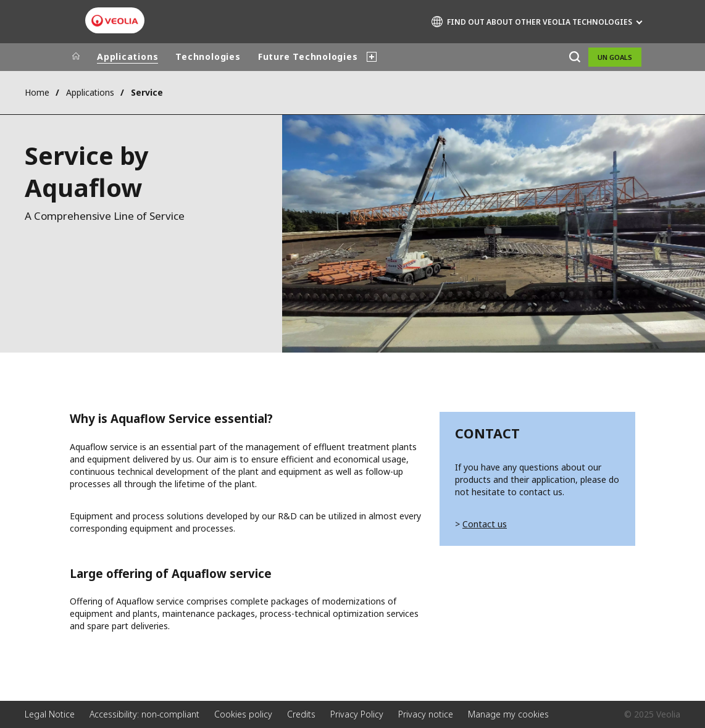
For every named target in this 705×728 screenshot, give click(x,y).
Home (37, 92)
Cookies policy (243, 714)
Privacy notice (426, 714)
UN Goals (615, 57)
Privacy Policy (357, 714)
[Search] (574, 57)
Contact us (485, 524)
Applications (127, 56)
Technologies (208, 56)
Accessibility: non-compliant (144, 714)
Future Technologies (308, 56)
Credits (301, 714)
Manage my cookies (508, 714)
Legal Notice (50, 714)
